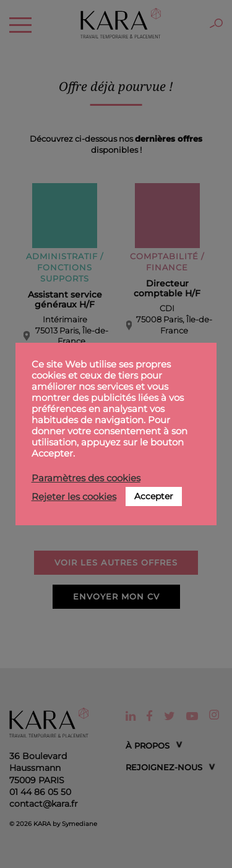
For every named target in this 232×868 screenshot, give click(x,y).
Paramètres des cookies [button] (86, 478)
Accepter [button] (154, 496)
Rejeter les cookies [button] (74, 497)
